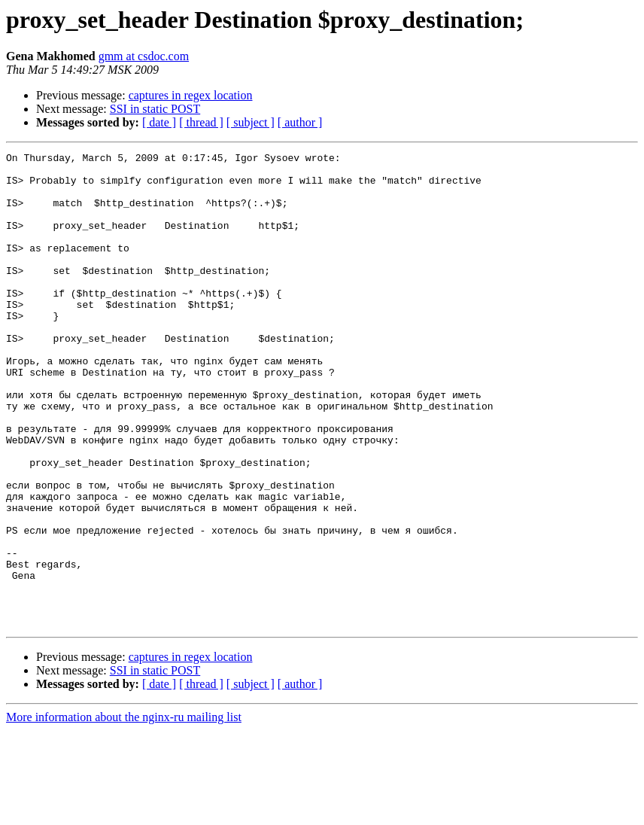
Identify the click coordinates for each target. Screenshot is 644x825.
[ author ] (300, 122)
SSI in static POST (155, 109)
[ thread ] (201, 122)
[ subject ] (251, 122)
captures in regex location (191, 95)
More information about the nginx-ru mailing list (124, 812)
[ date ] (159, 122)
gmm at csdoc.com (144, 56)
